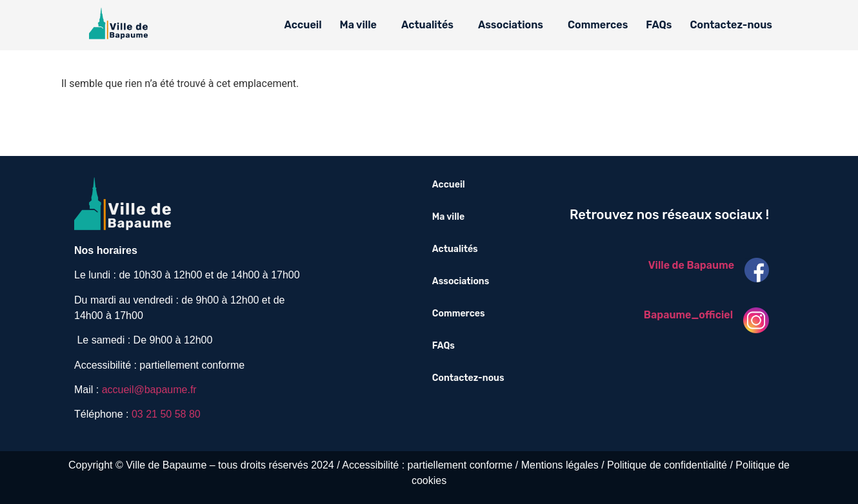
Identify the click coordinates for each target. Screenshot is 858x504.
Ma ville (358, 25)
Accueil (303, 25)
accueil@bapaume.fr (149, 390)
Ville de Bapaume (691, 265)
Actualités (427, 25)
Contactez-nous (731, 25)
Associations (511, 25)
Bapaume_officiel (688, 315)
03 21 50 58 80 (166, 414)
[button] (362, 25)
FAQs (659, 25)
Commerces (598, 25)
